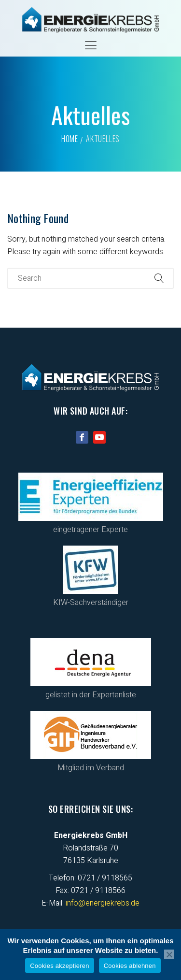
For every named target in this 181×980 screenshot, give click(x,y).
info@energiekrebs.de (103, 903)
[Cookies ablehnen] (169, 954)
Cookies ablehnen (130, 966)
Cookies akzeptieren (60, 966)
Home (70, 139)
